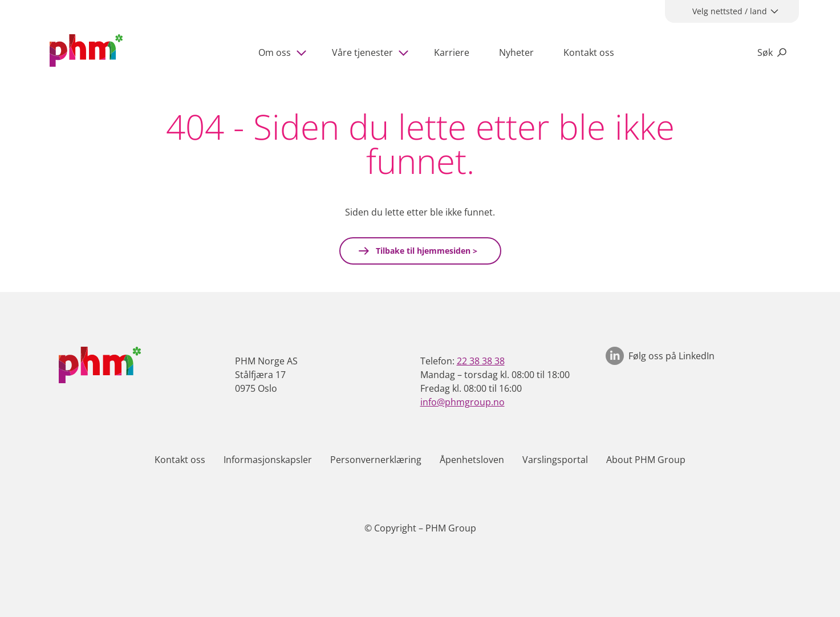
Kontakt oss (589, 52)
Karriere (452, 52)
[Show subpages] (303, 52)
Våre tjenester (362, 52)
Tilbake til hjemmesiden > (425, 251)
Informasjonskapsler (268, 460)
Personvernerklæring (376, 460)
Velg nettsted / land (730, 11)
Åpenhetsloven (472, 460)
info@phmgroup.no (462, 402)
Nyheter (516, 52)
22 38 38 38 (481, 361)
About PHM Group (646, 460)
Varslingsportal (555, 460)
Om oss (275, 52)
